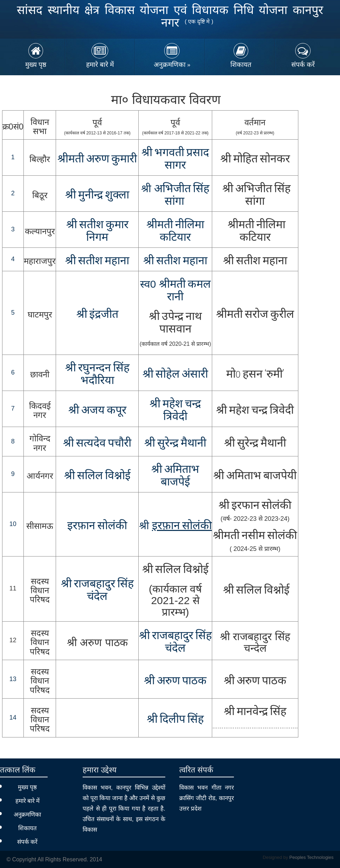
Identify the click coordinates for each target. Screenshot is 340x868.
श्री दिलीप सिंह (175, 720)
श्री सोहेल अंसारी (175, 374)
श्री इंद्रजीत (97, 315)
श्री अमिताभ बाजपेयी (255, 476)
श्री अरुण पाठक (175, 681)
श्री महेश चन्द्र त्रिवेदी (255, 411)
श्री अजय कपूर (97, 411)
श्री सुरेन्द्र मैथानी (255, 443)
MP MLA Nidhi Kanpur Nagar (20, 18)
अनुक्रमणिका (172, 65)
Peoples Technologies (311, 857)
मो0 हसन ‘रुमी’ (255, 374)
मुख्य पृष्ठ (36, 65)
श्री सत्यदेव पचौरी (97, 443)
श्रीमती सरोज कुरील (255, 315)
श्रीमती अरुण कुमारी (97, 159)
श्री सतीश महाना (97, 261)
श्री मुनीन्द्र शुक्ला (97, 195)
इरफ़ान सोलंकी (97, 526)
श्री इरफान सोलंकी (255, 506)
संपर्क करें (303, 65)
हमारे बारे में (100, 65)
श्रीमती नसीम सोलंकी (255, 536)
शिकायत (241, 65)
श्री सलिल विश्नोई (97, 476)
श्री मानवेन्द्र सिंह (255, 712)
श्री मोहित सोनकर (255, 159)
